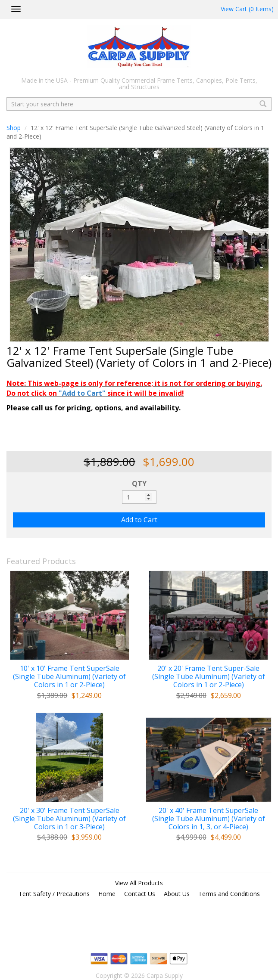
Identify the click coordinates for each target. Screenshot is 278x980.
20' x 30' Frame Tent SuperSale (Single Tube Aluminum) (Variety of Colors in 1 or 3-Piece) (69, 819)
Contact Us (140, 894)
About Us (177, 894)
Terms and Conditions (229, 894)
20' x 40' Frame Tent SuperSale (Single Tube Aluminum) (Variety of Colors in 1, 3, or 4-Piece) (209, 819)
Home (107, 894)
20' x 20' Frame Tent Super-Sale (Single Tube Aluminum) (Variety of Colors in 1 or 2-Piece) (209, 677)
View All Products (139, 883)
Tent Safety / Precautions (54, 894)
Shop (14, 128)
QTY (139, 484)
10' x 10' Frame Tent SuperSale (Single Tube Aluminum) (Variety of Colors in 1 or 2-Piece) (69, 677)
